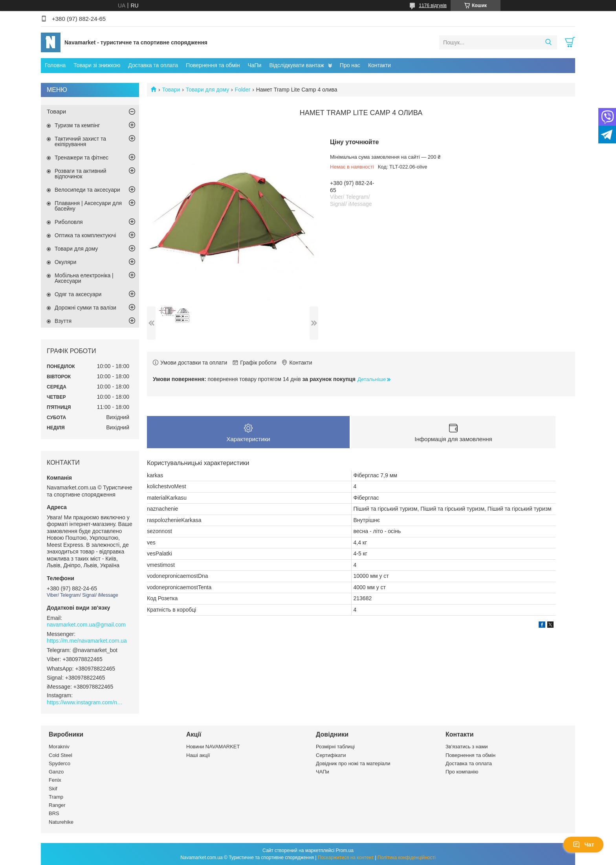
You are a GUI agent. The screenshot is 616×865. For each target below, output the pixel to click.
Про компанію (462, 772)
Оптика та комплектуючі (85, 235)
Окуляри (65, 262)
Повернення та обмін (213, 65)
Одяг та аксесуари (78, 294)
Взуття (63, 321)
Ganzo (56, 772)
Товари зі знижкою (97, 65)
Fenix (55, 780)
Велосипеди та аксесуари (87, 190)
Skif (53, 789)
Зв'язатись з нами (467, 747)
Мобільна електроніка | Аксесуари (84, 278)
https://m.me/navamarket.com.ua (87, 641)
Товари (171, 90)
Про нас (350, 65)
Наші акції (198, 755)
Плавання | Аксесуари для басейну (88, 206)
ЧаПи (254, 65)
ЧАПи (323, 772)
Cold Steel (60, 755)
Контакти (379, 65)
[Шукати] (548, 42)
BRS (54, 813)
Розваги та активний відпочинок (81, 174)
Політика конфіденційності (407, 858)
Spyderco (60, 763)
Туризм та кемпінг (77, 125)
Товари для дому (207, 90)
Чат (583, 845)
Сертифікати (331, 755)
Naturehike (61, 822)
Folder (243, 90)
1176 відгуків (433, 5)
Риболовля (69, 222)
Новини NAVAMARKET (213, 747)
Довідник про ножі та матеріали (353, 763)
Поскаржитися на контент (346, 858)
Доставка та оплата (153, 65)
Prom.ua (345, 850)
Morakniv (59, 747)
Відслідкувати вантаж (296, 65)
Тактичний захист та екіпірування (80, 141)
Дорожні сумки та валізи (85, 308)
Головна (55, 65)
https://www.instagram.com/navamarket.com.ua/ (86, 702)
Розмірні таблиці (335, 747)
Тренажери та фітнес (82, 158)
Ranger (57, 805)
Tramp (56, 797)
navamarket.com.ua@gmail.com (86, 625)
